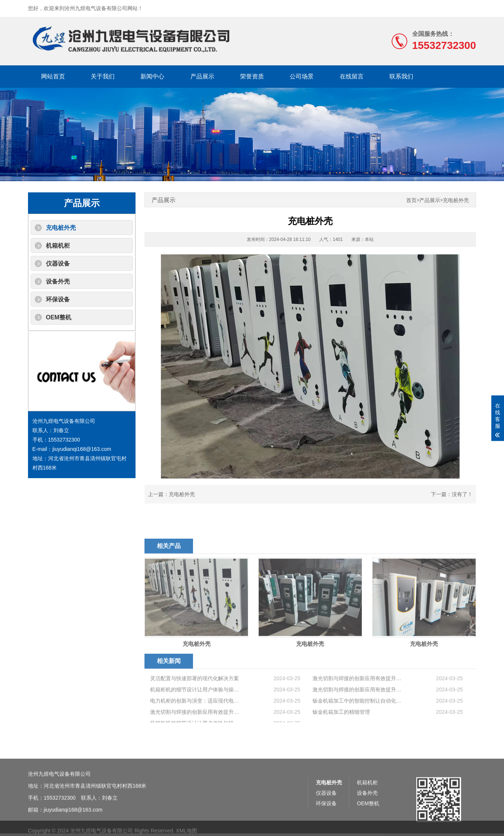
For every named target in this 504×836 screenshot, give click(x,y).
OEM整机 (59, 317)
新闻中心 (152, 76)
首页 (411, 200)
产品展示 (202, 76)
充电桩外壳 (61, 228)
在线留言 (352, 76)
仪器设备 (58, 264)
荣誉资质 (252, 76)
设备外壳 (58, 281)
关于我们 (103, 76)
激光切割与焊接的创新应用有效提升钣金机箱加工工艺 (357, 703)
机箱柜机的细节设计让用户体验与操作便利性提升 (195, 714)
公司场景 (302, 76)
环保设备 (58, 299)
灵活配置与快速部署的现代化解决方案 (195, 703)
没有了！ (462, 494)
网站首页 (53, 76)
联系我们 (401, 76)
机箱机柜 (58, 246)
